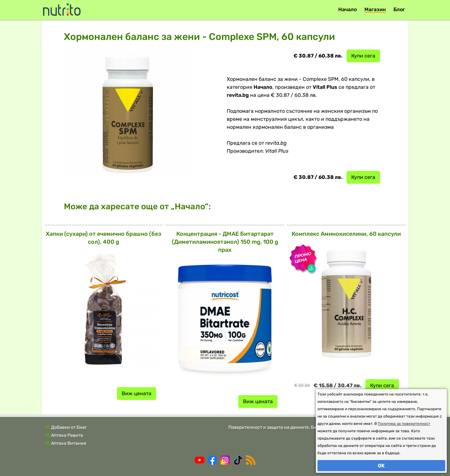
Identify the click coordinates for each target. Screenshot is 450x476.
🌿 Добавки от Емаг (66, 427)
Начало (347, 9)
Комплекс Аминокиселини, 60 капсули (346, 234)
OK (381, 466)
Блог (399, 9)
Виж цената (137, 393)
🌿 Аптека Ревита (64, 435)
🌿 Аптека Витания (65, 443)
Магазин (375, 9)
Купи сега (363, 56)
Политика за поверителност (404, 424)
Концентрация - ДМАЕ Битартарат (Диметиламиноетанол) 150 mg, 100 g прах (225, 242)
